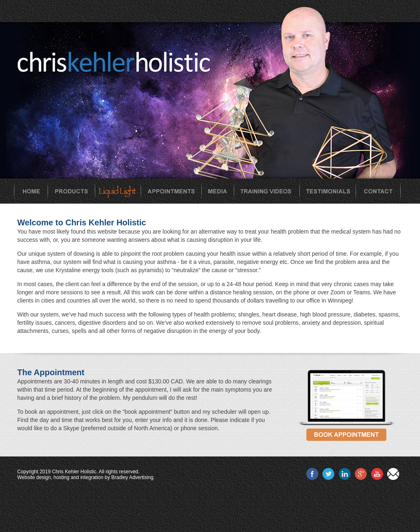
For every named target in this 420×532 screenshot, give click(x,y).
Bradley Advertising (132, 477)
